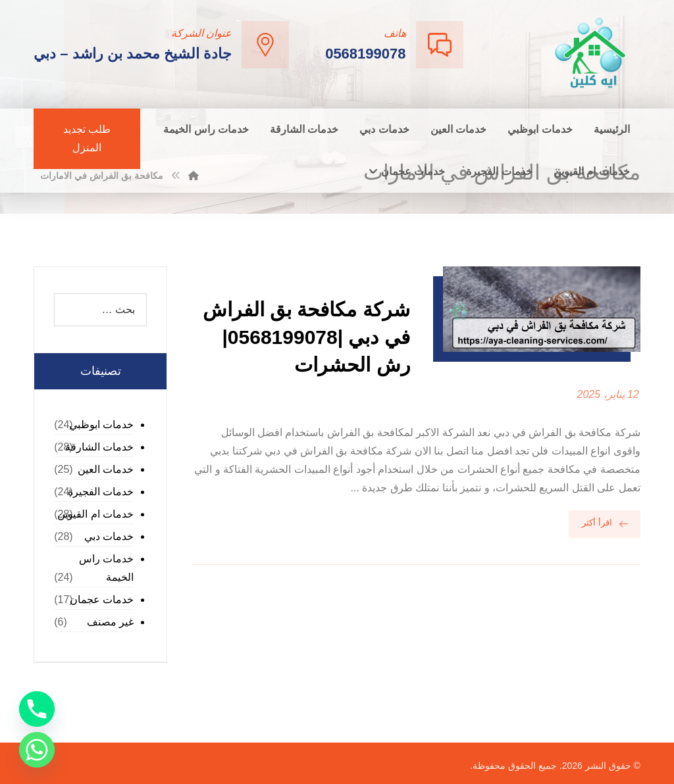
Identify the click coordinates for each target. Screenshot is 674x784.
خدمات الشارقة (99, 447)
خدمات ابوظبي (101, 425)
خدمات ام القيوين (95, 514)
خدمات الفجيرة (101, 492)
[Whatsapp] (37, 750)
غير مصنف (110, 622)
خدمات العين (106, 469)
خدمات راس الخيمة (106, 568)
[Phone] (37, 709)
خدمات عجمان (102, 600)
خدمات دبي (109, 536)
